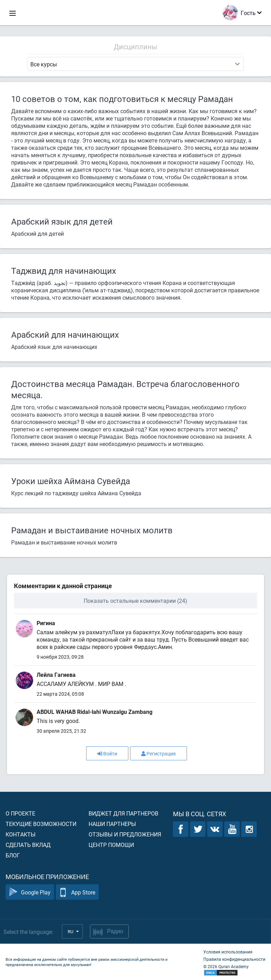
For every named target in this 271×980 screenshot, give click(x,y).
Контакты (21, 834)
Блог (13, 855)
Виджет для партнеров (123, 813)
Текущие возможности (41, 824)
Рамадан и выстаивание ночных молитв (92, 530)
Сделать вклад (28, 845)
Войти (107, 754)
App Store (77, 892)
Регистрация (159, 754)
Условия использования (228, 952)
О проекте (20, 813)
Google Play (30, 892)
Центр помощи (111, 845)
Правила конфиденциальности (234, 959)
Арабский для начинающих (65, 335)
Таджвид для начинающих (64, 271)
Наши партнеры (112, 824)
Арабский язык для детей (62, 221)
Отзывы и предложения (125, 834)
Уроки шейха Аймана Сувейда (71, 481)
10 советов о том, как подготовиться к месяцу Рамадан (122, 99)
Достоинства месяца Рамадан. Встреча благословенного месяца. (125, 389)
